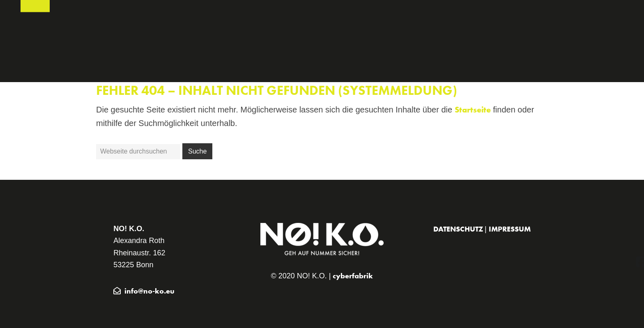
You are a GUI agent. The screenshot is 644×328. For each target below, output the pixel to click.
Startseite (473, 110)
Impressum (510, 229)
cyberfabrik (353, 276)
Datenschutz (459, 229)
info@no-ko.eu (149, 291)
